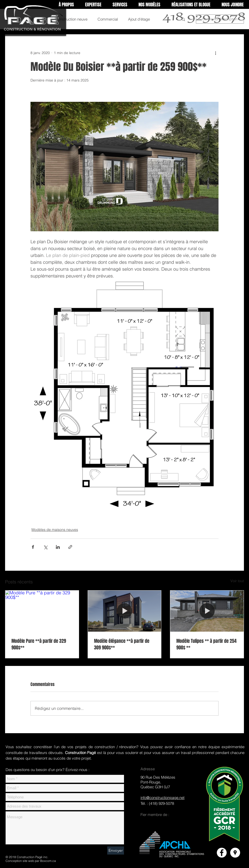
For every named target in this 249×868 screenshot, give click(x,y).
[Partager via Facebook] (33, 547)
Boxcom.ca (48, 861)
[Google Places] (235, 853)
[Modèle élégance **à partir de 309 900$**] (125, 611)
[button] (93, 5)
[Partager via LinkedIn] (58, 547)
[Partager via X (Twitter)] (45, 547)
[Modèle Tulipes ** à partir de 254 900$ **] (207, 611)
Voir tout (237, 581)
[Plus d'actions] (215, 53)
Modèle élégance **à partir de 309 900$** (122, 644)
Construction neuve (71, 19)
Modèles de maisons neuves (55, 530)
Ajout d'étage (139, 19)
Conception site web (20, 861)
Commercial (108, 19)
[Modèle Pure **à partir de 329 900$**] (42, 611)
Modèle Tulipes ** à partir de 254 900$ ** (206, 644)
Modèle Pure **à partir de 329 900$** (39, 644)
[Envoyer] (116, 850)
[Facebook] (222, 853)
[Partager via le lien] (70, 547)
